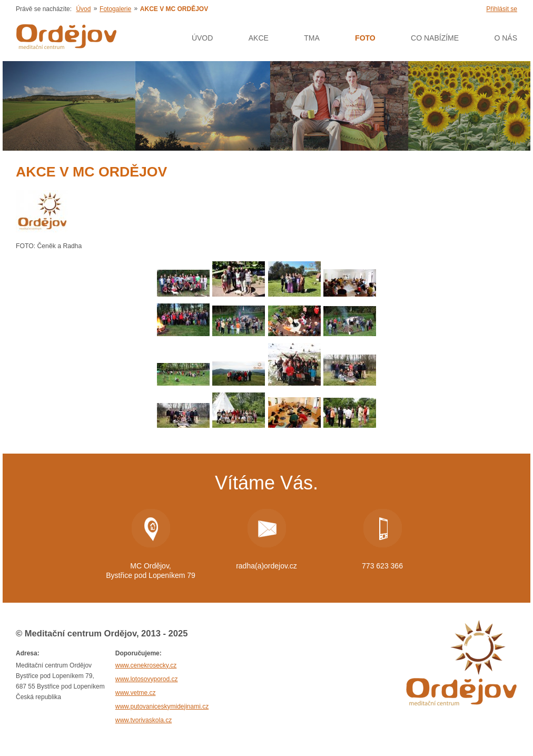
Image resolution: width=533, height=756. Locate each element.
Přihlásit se (502, 9)
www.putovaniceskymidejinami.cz (162, 706)
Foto (365, 38)
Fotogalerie (115, 9)
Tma (312, 38)
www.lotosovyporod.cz (147, 679)
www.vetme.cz (136, 693)
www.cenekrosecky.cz (146, 665)
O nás (506, 38)
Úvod (83, 9)
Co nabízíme (435, 38)
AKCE (259, 38)
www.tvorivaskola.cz (144, 720)
